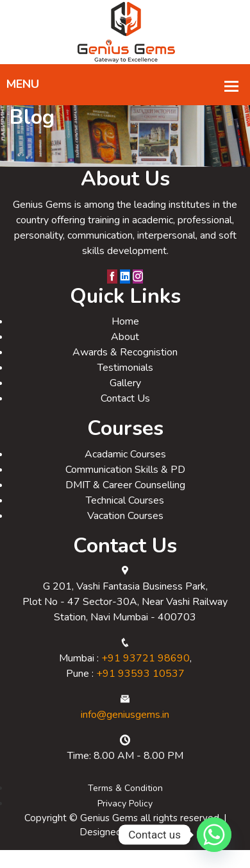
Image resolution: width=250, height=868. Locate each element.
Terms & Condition (125, 806)
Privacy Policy (125, 821)
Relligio (154, 850)
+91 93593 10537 (140, 692)
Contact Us (125, 416)
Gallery (125, 401)
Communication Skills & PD (125, 488)
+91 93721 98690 (146, 676)
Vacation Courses (125, 534)
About (125, 355)
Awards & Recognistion (125, 370)
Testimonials (125, 386)
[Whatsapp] (214, 835)
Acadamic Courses (125, 472)
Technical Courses (125, 518)
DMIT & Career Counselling (125, 503)
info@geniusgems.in (125, 733)
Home (125, 339)
